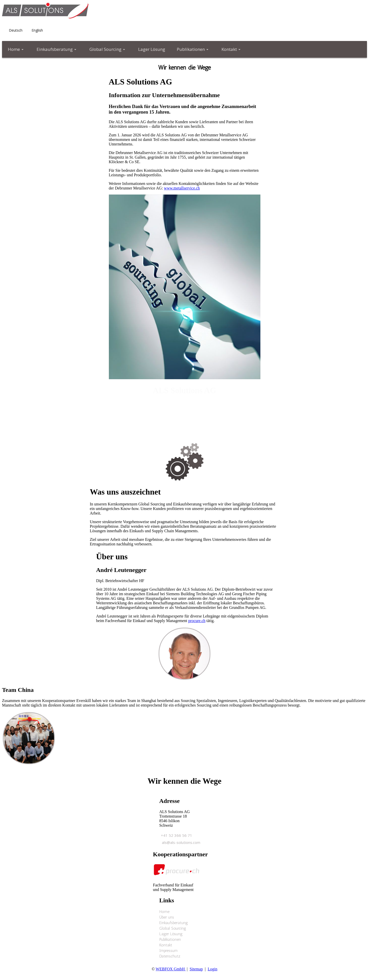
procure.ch (197, 621)
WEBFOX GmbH (171, 969)
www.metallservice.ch (182, 188)
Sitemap (196, 969)
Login (212, 969)
